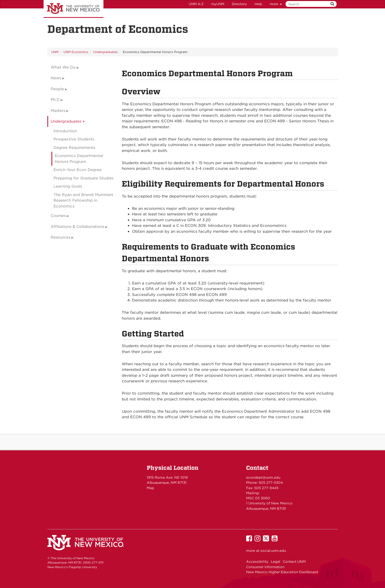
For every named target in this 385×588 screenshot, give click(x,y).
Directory (239, 4)
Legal (276, 561)
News (56, 78)
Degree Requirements (74, 148)
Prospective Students (74, 139)
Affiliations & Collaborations (77, 227)
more (276, 4)
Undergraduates (105, 52)
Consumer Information (265, 567)
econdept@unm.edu (263, 477)
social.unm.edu (273, 551)
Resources (61, 237)
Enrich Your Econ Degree (78, 170)
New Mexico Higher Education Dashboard (282, 572)
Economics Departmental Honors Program (79, 159)
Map (150, 488)
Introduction (65, 131)
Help (258, 4)
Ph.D (55, 100)
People (57, 89)
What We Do (63, 67)
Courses (58, 216)
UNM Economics (76, 52)
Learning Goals (68, 186)
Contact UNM (294, 561)
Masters (58, 111)
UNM (55, 52)
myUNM (218, 4)
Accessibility (257, 561)
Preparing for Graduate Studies (83, 178)
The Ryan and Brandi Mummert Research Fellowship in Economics (83, 200)
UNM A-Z (196, 4)
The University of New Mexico (74, 9)
